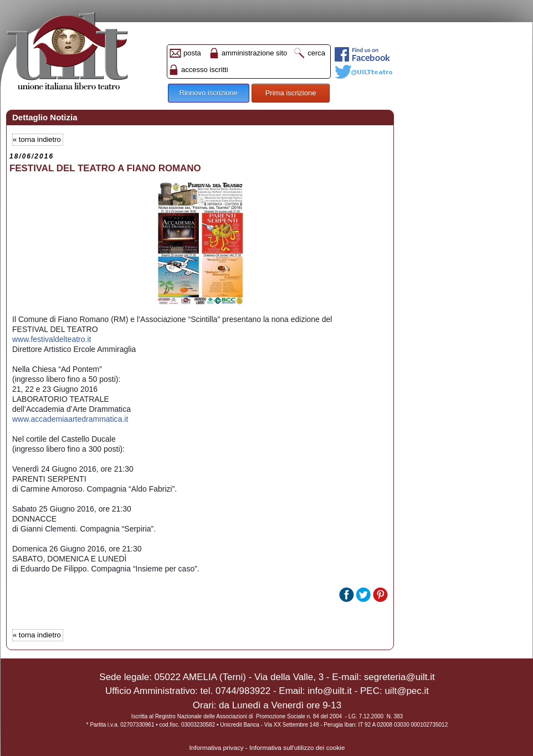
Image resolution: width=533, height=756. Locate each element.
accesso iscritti (205, 70)
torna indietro (40, 139)
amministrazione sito (255, 53)
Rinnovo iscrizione (209, 93)
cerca (316, 53)
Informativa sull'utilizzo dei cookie (297, 747)
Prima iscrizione (291, 93)
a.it (70, 419)
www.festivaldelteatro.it (52, 339)
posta (192, 53)
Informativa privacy (217, 747)
